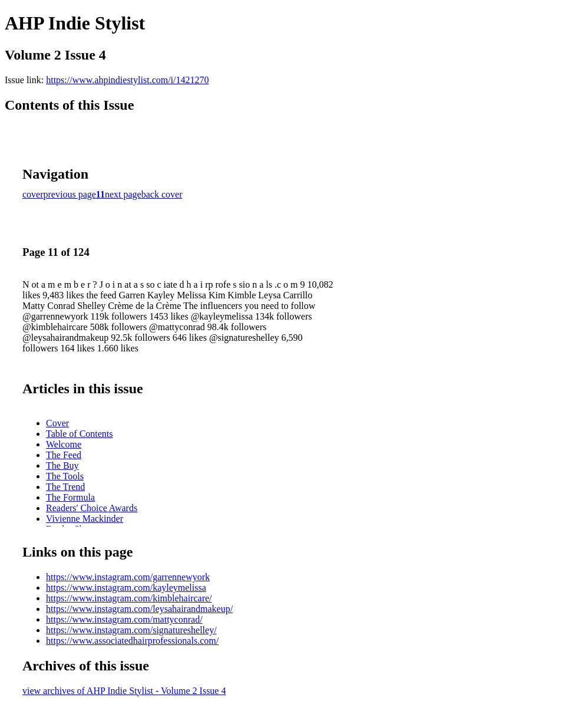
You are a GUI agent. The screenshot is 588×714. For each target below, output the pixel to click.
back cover (162, 194)
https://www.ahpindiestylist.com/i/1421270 (127, 80)
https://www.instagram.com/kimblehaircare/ (129, 598)
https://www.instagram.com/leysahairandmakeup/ (139, 609)
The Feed (64, 455)
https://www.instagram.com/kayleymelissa (126, 588)
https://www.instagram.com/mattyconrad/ (124, 619)
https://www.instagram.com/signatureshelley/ (131, 630)
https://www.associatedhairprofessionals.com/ (132, 641)
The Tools (65, 476)
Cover (57, 423)
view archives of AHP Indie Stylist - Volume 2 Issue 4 (124, 691)
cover (33, 194)
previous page (70, 194)
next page (123, 194)
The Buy (62, 465)
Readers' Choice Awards (92, 508)
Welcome (64, 444)
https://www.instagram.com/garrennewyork (128, 577)
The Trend (65, 487)
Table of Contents (80, 434)
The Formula (70, 497)
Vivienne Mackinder (85, 519)
